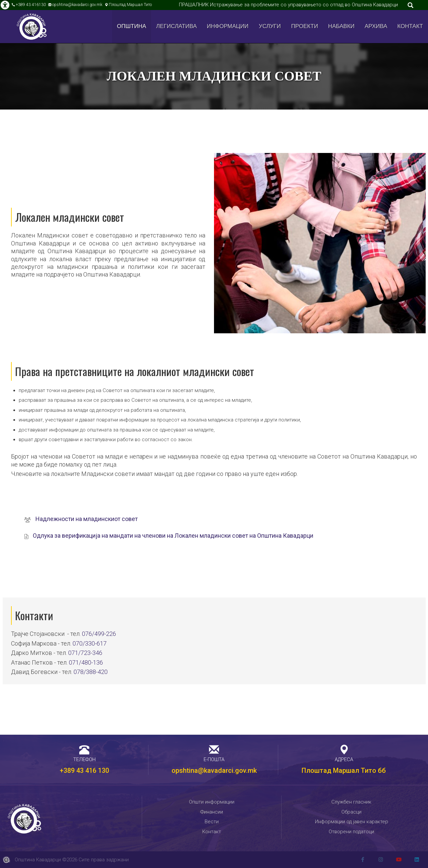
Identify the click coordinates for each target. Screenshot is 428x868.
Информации (228, 26)
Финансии (212, 812)
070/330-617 (90, 643)
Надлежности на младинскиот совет (87, 519)
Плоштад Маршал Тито (130, 5)
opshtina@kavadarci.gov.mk (77, 5)
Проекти (305, 26)
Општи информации (212, 802)
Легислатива (177, 26)
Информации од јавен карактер (352, 822)
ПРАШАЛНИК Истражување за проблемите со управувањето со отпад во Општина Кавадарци (288, 5)
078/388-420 (91, 672)
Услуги (270, 26)
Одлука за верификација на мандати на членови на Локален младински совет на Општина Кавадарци (173, 536)
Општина (132, 26)
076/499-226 (99, 634)
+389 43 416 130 (84, 770)
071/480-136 (86, 662)
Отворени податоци (351, 832)
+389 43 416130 (31, 5)
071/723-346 (85, 653)
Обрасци (351, 812)
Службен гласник (351, 802)
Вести (212, 822)
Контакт (410, 26)
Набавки (341, 26)
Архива (376, 26)
